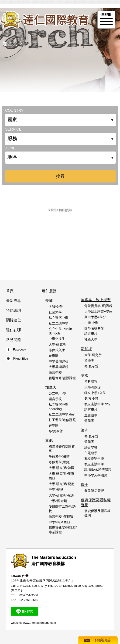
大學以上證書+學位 (98, 311)
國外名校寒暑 (94, 328)
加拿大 (10, 44)
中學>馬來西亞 (59, 522)
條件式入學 (57, 350)
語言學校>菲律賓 (61, 516)
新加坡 (86, 349)
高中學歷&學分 (95, 317)
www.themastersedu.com (39, 623)
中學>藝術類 (58, 501)
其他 (49, 440)
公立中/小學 (57, 393)
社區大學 (55, 312)
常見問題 (14, 340)
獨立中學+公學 (95, 393)
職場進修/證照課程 (62, 378)
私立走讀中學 (58, 323)
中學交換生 (57, 339)
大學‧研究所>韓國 (62, 468)
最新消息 (14, 301)
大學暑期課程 (58, 367)
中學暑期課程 (58, 361)
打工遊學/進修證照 (62, 420)
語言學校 (55, 372)
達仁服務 (49, 291)
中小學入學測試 (96, 475)
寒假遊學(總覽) (60, 462)
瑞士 (85, 485)
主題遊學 (91, 415)
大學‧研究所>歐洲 (62, 495)
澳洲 (85, 430)
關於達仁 (14, 320)
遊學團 (54, 356)
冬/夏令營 (56, 307)
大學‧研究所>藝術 (62, 484)
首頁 (10, 291)
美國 (49, 301)
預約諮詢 (14, 310)
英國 (85, 376)
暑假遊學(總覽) (60, 456)
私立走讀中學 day (62, 414)
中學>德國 (56, 489)
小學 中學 (91, 323)
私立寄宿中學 (58, 318)
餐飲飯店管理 (94, 491)
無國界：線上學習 (96, 300)
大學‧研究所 (57, 344)
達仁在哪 (14, 330)
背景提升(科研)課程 (99, 306)
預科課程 (91, 381)
